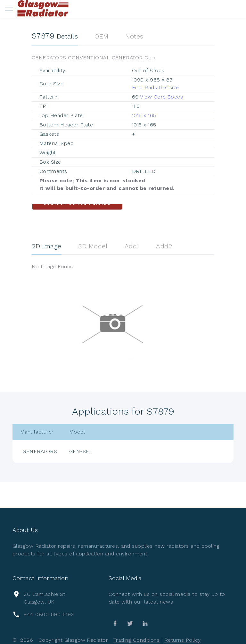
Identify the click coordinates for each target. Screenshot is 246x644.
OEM (101, 36)
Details (55, 36)
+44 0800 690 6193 (49, 614)
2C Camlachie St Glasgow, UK (44, 598)
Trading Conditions (137, 640)
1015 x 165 (144, 115)
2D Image (47, 246)
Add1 (132, 246)
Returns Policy (183, 640)
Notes (134, 36)
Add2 (164, 246)
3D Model (93, 246)
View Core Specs (161, 97)
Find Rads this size (156, 87)
